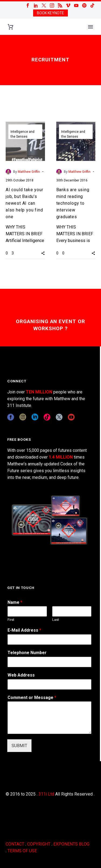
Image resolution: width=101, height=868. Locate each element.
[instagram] (23, 417)
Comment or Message (32, 698)
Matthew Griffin (29, 172)
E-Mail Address (24, 630)
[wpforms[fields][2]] (49, 718)
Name (15, 602)
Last (56, 620)
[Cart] (11, 27)
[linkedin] (35, 417)
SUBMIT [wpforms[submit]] (19, 746)
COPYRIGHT (39, 844)
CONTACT (15, 844)
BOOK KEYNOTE (50, 13)
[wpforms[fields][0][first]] (27, 611)
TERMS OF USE (22, 851)
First (11, 620)
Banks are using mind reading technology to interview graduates (73, 203)
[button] (43, 253)
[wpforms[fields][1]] (49, 640)
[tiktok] (47, 417)
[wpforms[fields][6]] (49, 662)
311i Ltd (46, 794)
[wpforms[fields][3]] (49, 684)
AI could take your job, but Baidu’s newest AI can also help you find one (24, 203)
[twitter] (59, 417)
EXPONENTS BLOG (71, 844)
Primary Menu (90, 27)
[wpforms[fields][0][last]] (72, 611)
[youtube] (71, 417)
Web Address (21, 675)
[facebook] (11, 417)
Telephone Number (27, 653)
